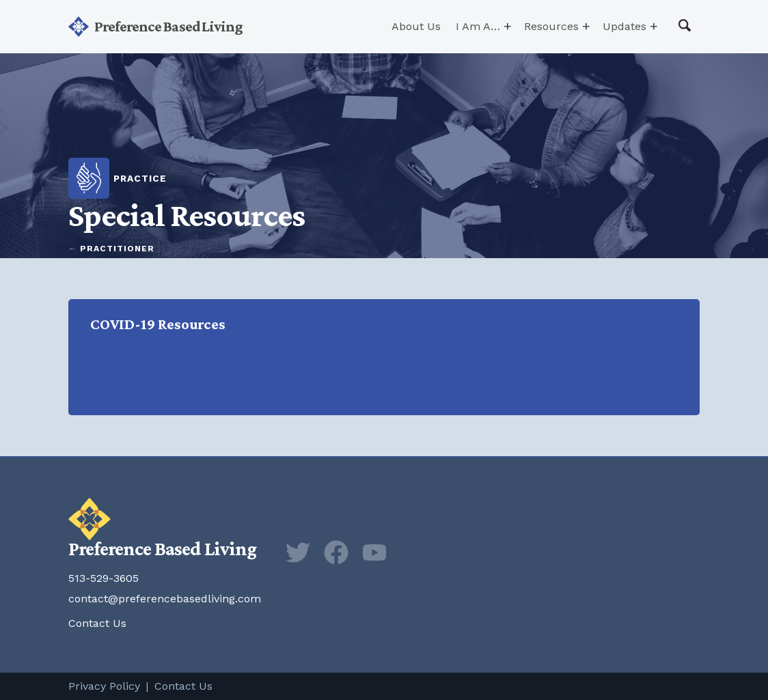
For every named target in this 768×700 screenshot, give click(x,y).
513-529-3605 (104, 578)
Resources (551, 26)
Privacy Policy (104, 686)
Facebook (336, 552)
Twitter (298, 552)
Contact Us (97, 623)
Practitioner (117, 249)
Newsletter (413, 552)
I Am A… (478, 26)
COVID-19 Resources (387, 357)
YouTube (374, 552)
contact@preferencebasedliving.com (165, 599)
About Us (416, 26)
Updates (625, 26)
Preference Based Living (168, 26)
